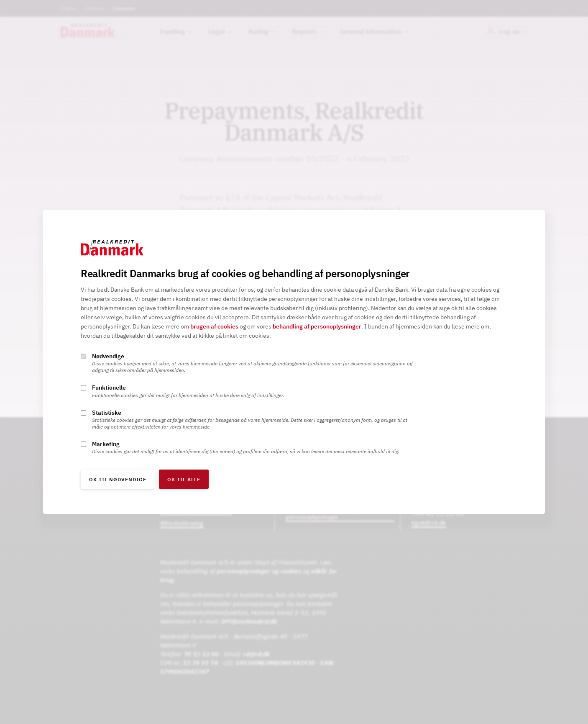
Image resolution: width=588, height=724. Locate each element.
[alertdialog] (294, 362)
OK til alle (184, 479)
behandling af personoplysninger (317, 327)
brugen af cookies (214, 327)
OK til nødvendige (118, 479)
